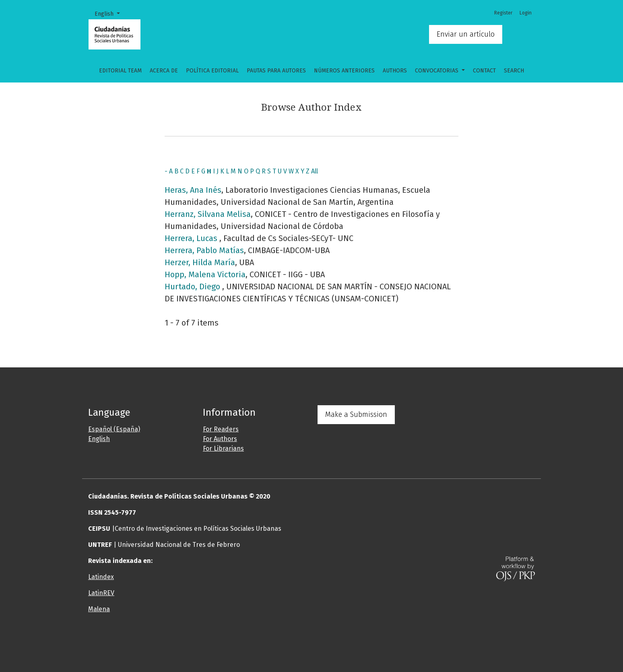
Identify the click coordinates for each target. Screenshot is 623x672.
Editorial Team (120, 71)
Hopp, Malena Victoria (205, 274)
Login (526, 13)
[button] (273, 641)
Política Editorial (212, 71)
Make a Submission (356, 414)
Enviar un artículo (466, 34)
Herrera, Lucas (192, 238)
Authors (395, 71)
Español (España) (114, 429)
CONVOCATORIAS (437, 71)
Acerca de (164, 71)
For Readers (221, 429)
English (110, 13)
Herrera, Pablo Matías (204, 250)
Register (503, 13)
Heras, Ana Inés (193, 190)
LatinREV (101, 593)
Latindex (101, 577)
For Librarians (223, 448)
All (315, 171)
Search (514, 71)
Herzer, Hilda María (200, 262)
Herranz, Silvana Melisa (208, 214)
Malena (99, 609)
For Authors (220, 439)
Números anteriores (344, 71)
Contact (484, 71)
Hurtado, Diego (193, 287)
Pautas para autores (276, 71)
